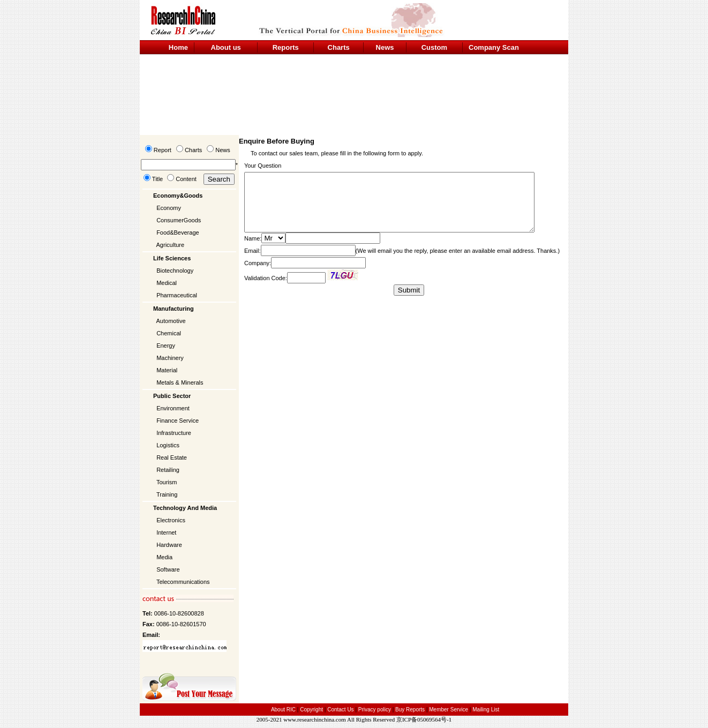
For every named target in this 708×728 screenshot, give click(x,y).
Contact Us (340, 710)
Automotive (171, 321)
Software (168, 569)
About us (226, 47)
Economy (169, 208)
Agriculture (171, 245)
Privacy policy (375, 710)
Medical (167, 283)
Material (167, 370)
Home (178, 47)
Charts (339, 47)
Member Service (449, 710)
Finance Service (178, 421)
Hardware (169, 545)
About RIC (283, 710)
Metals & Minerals (180, 382)
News (385, 47)
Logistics (168, 445)
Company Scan (494, 47)
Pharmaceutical (177, 295)
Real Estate (172, 457)
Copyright (311, 710)
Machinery (170, 358)
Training (167, 494)
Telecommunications (183, 582)
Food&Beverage (178, 232)
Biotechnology (175, 271)
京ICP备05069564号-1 (424, 719)
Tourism (167, 482)
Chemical (169, 333)
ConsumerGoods (179, 220)
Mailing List (486, 710)
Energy (166, 346)
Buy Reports (410, 710)
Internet (166, 532)
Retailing (168, 470)
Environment (173, 408)
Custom (434, 47)
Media (164, 557)
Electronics (171, 520)
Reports (286, 47)
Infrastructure (174, 433)
